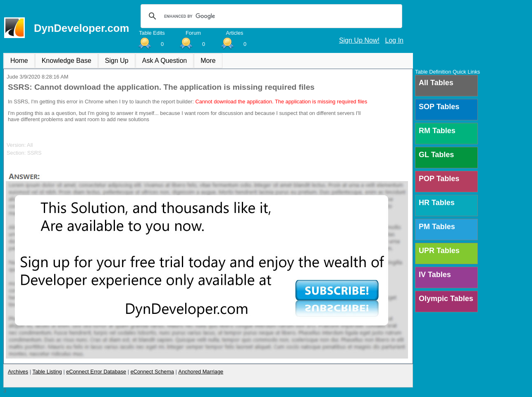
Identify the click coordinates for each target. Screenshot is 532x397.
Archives (18, 372)
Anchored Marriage (201, 372)
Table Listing (47, 372)
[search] (270, 16)
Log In (394, 40)
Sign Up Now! (359, 40)
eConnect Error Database (96, 372)
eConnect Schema (152, 372)
